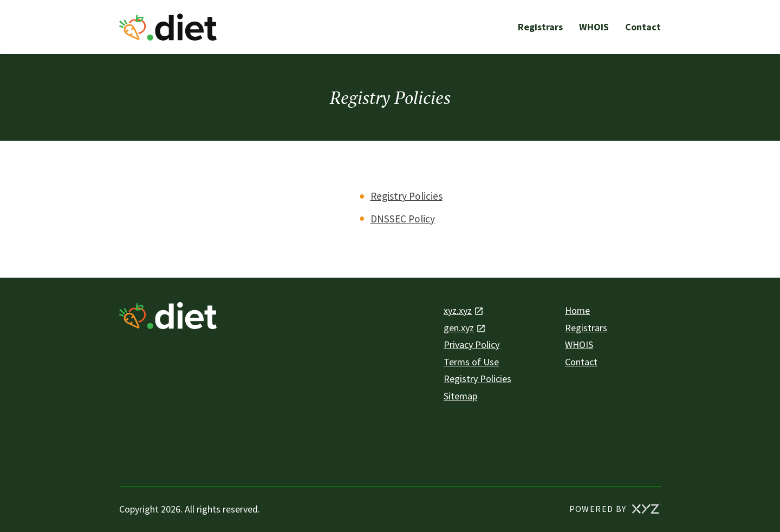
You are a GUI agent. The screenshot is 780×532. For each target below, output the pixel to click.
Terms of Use (471, 362)
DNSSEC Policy (403, 219)
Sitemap (460, 396)
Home (577, 310)
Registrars (540, 27)
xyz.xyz (458, 310)
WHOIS (594, 27)
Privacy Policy (472, 344)
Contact (643, 27)
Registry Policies (407, 196)
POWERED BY (615, 508)
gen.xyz (459, 328)
